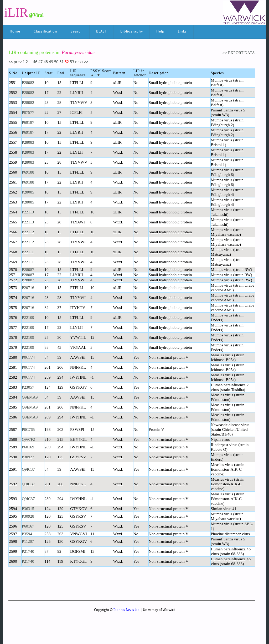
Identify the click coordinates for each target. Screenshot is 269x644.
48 (46, 62)
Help (160, 32)
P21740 (28, 551)
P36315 (28, 509)
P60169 (28, 447)
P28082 (28, 82)
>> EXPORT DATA (239, 53)
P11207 (28, 541)
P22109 (28, 317)
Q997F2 (28, 439)
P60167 (28, 526)
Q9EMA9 (30, 397)
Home (15, 32)
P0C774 (28, 357)
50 (57, 62)
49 (51, 62)
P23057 (28, 387)
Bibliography (132, 32)
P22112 (28, 232)
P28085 (28, 192)
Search (77, 32)
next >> (82, 62)
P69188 (28, 172)
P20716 (28, 288)
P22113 (28, 212)
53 (73, 62)
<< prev (15, 62)
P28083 (28, 142)
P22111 (28, 252)
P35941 (28, 534)
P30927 (28, 457)
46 (35, 62)
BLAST (102, 32)
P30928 (28, 516)
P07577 (28, 112)
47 (41, 62)
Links (182, 32)
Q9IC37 (28, 469)
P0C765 (28, 429)
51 (62, 62)
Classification (45, 32)
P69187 (28, 122)
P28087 (28, 269)
